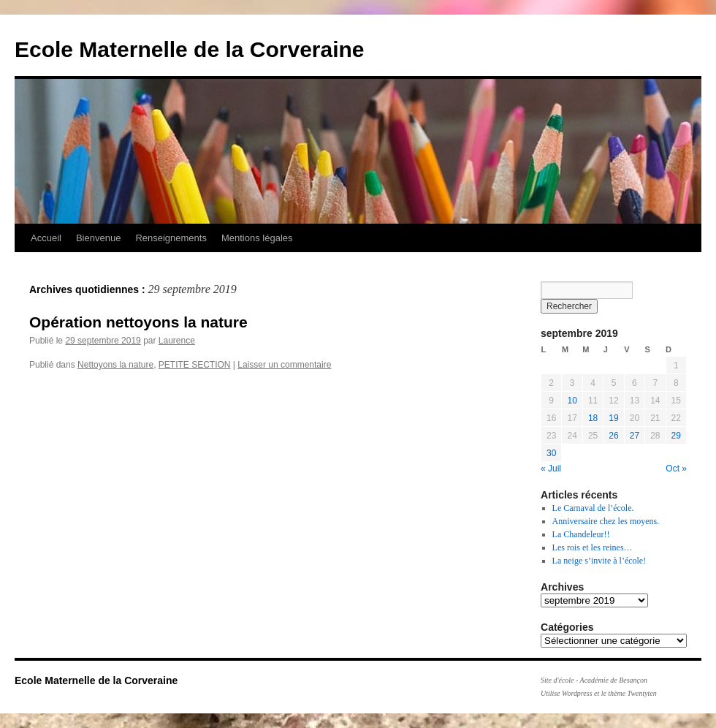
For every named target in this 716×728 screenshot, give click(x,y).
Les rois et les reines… (593, 547)
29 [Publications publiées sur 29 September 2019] (676, 436)
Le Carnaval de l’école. (593, 508)
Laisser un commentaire (284, 365)
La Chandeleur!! (581, 534)
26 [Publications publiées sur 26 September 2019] (613, 436)
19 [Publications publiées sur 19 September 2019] (613, 418)
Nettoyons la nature (115, 365)
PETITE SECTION (195, 365)
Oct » (676, 469)
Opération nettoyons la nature (138, 322)
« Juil (551, 469)
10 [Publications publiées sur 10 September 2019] (572, 401)
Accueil (46, 238)
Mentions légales (257, 238)
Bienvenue (98, 238)
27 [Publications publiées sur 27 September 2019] (635, 436)
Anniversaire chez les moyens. (606, 521)
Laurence (177, 341)
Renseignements (171, 238)
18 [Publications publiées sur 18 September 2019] (593, 418)
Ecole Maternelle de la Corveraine (190, 49)
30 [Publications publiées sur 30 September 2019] (551, 453)
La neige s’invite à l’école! (599, 561)
